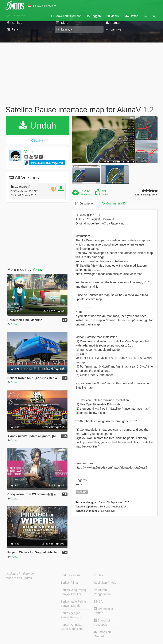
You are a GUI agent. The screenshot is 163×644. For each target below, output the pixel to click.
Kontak (98, 575)
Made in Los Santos (19, 578)
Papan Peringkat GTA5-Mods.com (72, 627)
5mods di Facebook (102, 622)
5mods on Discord (102, 634)
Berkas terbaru (70, 575)
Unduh (37, 125)
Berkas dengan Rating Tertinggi (71, 615)
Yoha (28, 152)
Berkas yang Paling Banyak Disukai (73, 592)
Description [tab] (85, 203)
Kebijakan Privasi (105, 583)
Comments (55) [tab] (114, 203)
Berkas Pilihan (70, 583)
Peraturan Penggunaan (102, 592)
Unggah (94, 16)
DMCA (98, 602)
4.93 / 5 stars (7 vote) (146, 195)
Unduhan (86, 194)
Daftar (132, 16)
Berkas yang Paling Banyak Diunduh (73, 604)
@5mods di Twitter (103, 611)
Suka (105, 194)
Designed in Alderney (20, 574)
